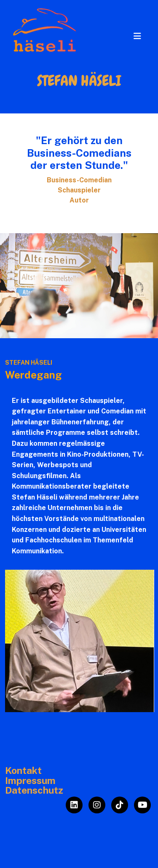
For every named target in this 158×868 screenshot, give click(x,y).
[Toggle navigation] (137, 36)
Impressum (30, 781)
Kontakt (23, 771)
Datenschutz (34, 790)
